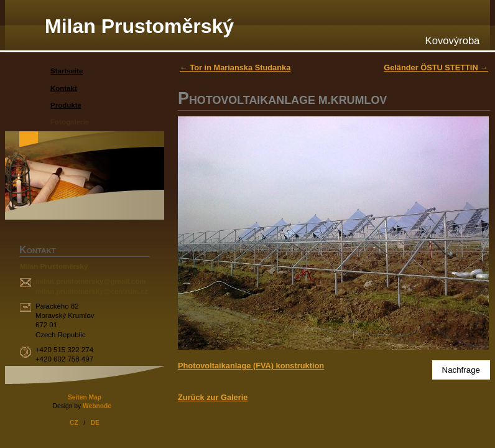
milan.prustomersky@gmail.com (91, 281)
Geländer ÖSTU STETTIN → (436, 68)
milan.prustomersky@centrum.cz (92, 291)
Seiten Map (85, 397)
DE (95, 423)
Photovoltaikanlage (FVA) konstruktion (251, 366)
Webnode (97, 406)
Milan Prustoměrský (139, 26)
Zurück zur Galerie (213, 397)
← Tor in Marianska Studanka (235, 68)
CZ (74, 423)
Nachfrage (461, 370)
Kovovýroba (453, 41)
